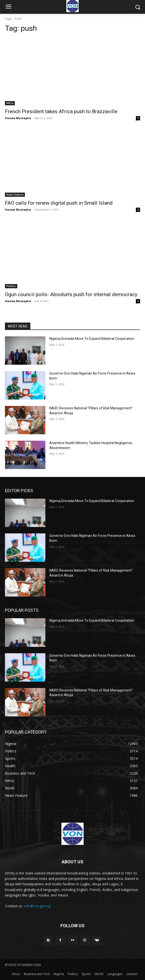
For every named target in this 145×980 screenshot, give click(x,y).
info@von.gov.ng (37, 906)
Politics (11, 286)
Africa (10, 103)
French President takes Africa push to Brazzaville (61, 111)
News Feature (15, 195)
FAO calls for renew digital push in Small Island (59, 203)
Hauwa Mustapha (18, 118)
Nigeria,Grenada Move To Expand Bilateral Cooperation (92, 339)
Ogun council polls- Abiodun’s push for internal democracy (71, 294)
